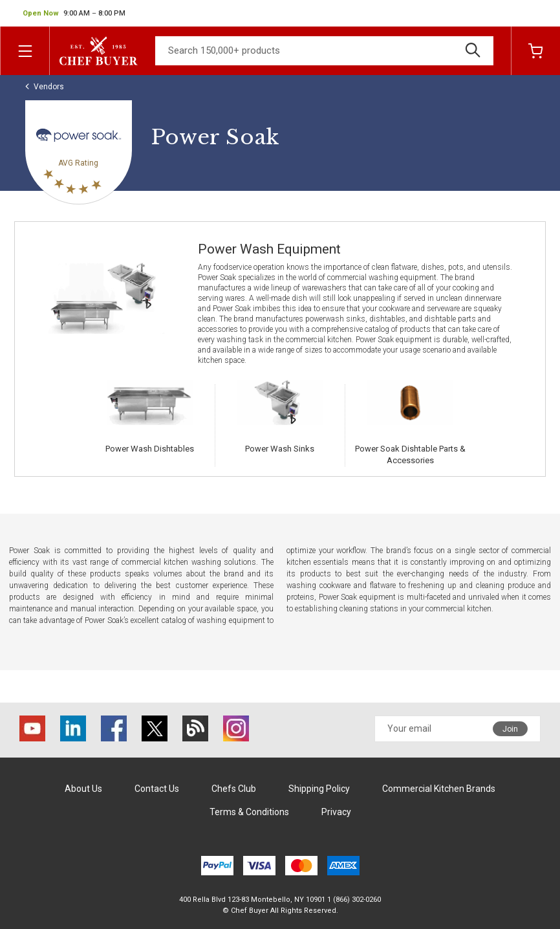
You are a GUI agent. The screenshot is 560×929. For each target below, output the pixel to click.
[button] (74, 14)
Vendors (49, 87)
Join (510, 729)
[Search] (324, 51)
